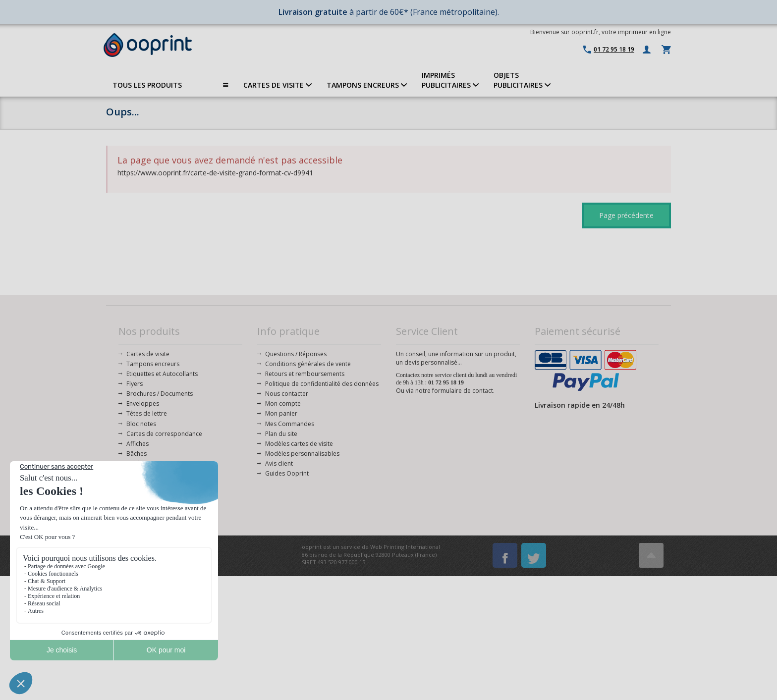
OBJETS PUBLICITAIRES (522, 80)
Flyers (135, 384)
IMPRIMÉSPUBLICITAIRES (450, 80)
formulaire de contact (463, 391)
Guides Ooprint (287, 473)
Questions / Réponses (296, 354)
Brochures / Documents (160, 394)
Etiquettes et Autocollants (162, 374)
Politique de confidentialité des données (322, 384)
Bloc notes (141, 424)
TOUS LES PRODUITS (170, 85)
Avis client (279, 463)
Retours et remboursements (305, 374)
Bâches (137, 454)
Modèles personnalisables (302, 454)
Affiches (138, 444)
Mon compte (283, 404)
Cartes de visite (148, 354)
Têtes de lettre (147, 413)
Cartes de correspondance (164, 434)
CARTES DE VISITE (277, 85)
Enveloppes (143, 404)
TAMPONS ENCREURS (367, 85)
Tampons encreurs (153, 364)
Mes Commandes (290, 424)
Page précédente (626, 215)
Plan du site (281, 434)
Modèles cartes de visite (299, 444)
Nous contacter (287, 394)
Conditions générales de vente (308, 364)
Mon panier (281, 413)
